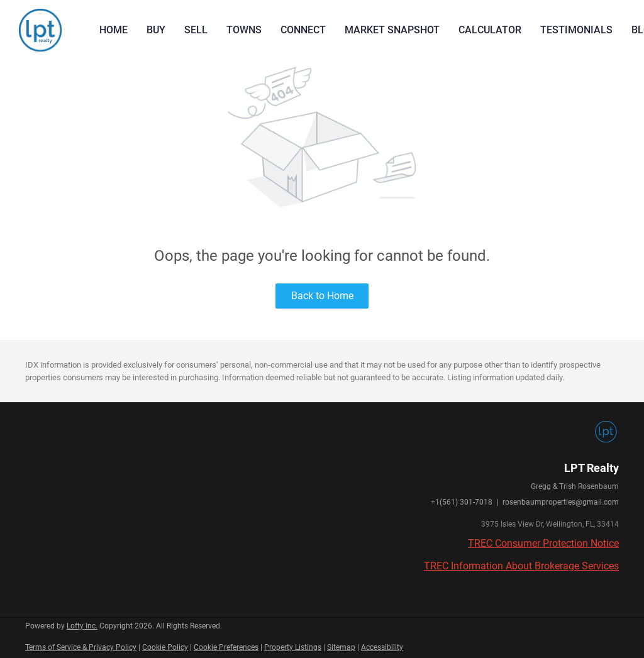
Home (114, 30)
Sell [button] (196, 30)
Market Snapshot (392, 30)
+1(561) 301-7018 (462, 502)
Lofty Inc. (82, 626)
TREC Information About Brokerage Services (521, 566)
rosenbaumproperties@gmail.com (561, 502)
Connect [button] (303, 30)
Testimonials (576, 30)
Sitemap (341, 647)
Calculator (490, 30)
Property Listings (293, 647)
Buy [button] (156, 30)
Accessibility (382, 647)
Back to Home (322, 296)
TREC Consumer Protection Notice (543, 543)
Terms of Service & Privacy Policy (81, 647)
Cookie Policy (165, 647)
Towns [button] (244, 30)
